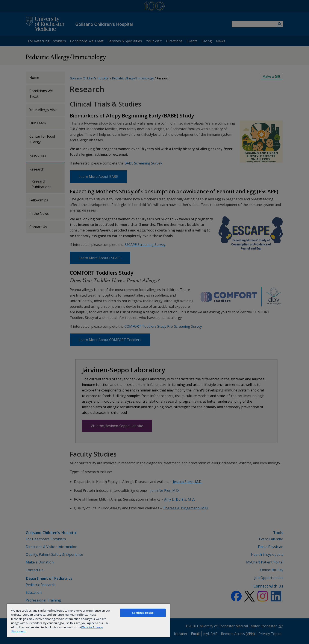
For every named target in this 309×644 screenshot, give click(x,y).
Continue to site (143, 613)
